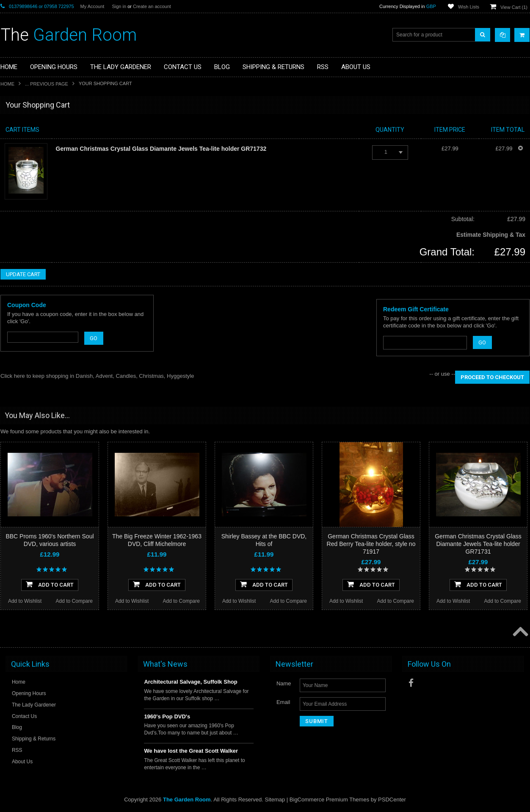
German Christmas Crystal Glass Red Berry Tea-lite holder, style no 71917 (371, 544)
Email (283, 702)
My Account (92, 6)
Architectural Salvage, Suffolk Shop (190, 682)
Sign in (119, 6)
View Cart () (514, 7)
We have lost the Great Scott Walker (191, 751)
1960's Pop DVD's (167, 716)
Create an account (152, 6)
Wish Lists (469, 7)
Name (284, 683)
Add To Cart (50, 584)
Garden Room (69, 35)
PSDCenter (392, 800)
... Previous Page (47, 84)
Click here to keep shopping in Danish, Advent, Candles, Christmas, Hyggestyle (97, 376)
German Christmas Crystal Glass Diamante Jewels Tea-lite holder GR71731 (478, 544)
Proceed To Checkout (492, 377)
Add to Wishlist (25, 601)
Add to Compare (74, 601)
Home (7, 84)
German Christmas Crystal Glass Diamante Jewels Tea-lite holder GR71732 (161, 149)
